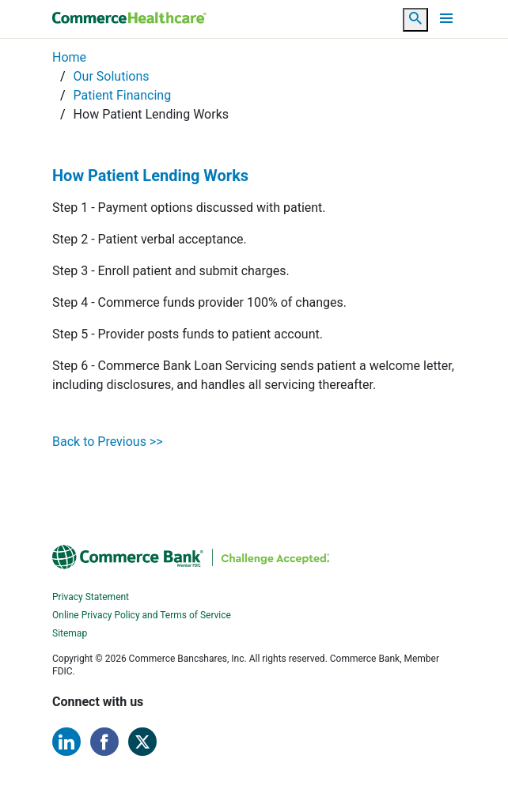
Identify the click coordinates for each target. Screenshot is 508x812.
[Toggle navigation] (446, 18)
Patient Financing (123, 95)
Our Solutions (112, 76)
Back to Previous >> (108, 442)
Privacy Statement (91, 597)
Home (69, 57)
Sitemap (70, 633)
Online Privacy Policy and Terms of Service (142, 615)
